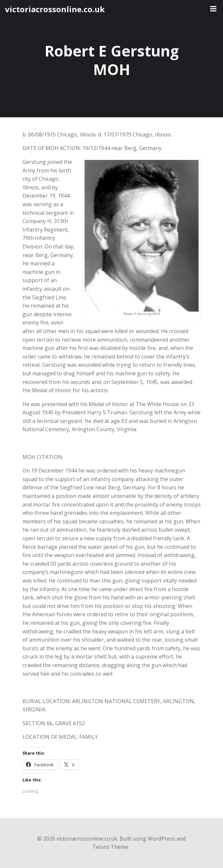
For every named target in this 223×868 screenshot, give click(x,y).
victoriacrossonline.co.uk (55, 9)
